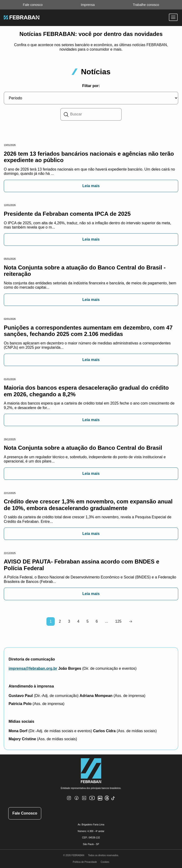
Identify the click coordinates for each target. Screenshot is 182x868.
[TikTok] (113, 801)
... (107, 621)
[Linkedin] (84, 801)
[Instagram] (69, 801)
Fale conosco (33, 5)
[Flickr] (101, 801)
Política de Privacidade (85, 862)
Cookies (105, 862)
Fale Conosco (25, 813)
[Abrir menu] (173, 18)
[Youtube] (93, 802)
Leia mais (91, 186)
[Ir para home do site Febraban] (22, 18)
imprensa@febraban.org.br (33, 668)
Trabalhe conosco (146, 5)
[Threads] (107, 800)
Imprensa (88, 5)
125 (118, 621)
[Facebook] (77, 801)
